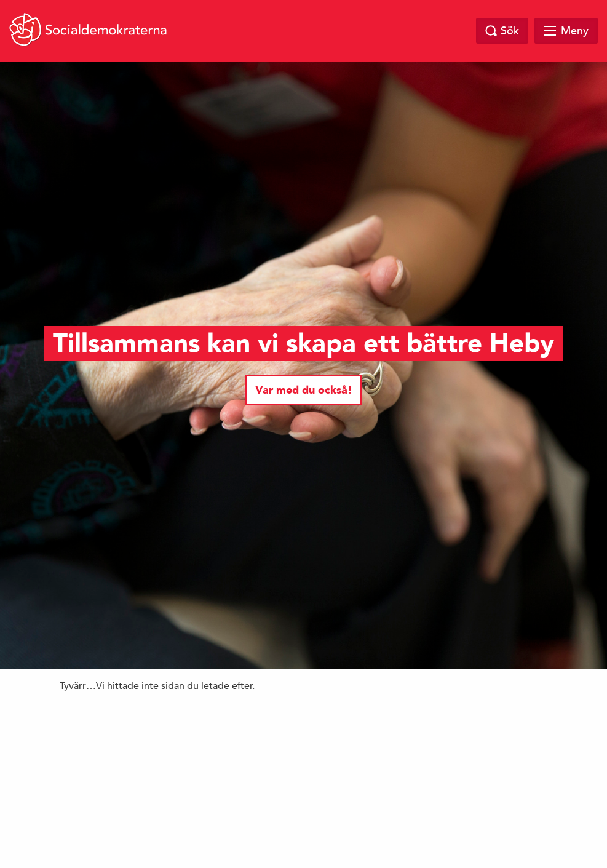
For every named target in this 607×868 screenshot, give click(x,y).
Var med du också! (304, 390)
